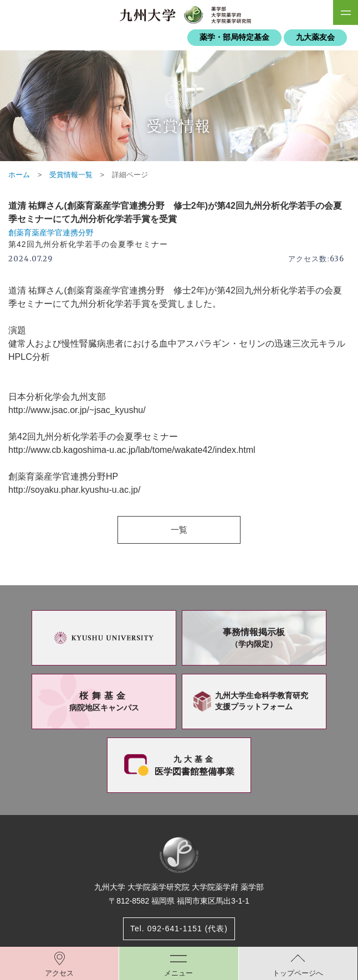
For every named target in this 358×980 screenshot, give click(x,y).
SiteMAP (346, 12)
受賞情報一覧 (71, 175)
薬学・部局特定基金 (234, 37)
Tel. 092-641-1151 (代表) (179, 929)
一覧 (179, 530)
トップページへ (298, 973)
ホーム (19, 175)
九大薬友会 (315, 37)
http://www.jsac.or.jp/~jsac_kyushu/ (77, 410)
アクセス (59, 973)
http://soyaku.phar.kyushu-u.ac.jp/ (74, 490)
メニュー (178, 973)
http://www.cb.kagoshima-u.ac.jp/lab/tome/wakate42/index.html (132, 450)
